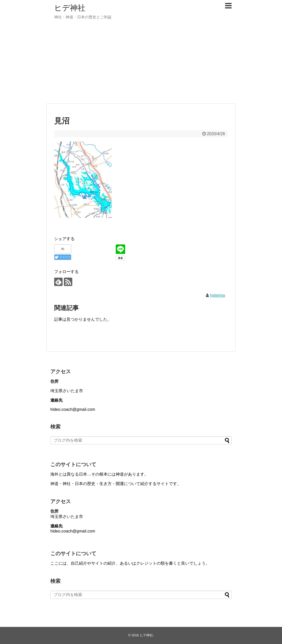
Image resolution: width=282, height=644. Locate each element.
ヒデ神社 (70, 8)
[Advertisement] (141, 64)
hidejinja (218, 295)
